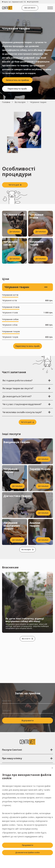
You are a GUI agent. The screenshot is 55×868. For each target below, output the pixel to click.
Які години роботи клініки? (27, 380)
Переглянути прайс (17, 89)
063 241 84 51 (30, 8)
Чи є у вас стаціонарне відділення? (27, 404)
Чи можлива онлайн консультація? (27, 412)
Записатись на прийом (17, 80)
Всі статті (27, 639)
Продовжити (28, 845)
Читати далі (28, 422)
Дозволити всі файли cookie (27, 852)
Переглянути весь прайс (28, 346)
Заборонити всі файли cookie (27, 860)
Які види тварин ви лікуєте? (27, 388)
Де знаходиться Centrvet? (27, 396)
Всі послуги (20, 102)
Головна (6, 102)
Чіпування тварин (26, 287)
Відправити (28, 720)
